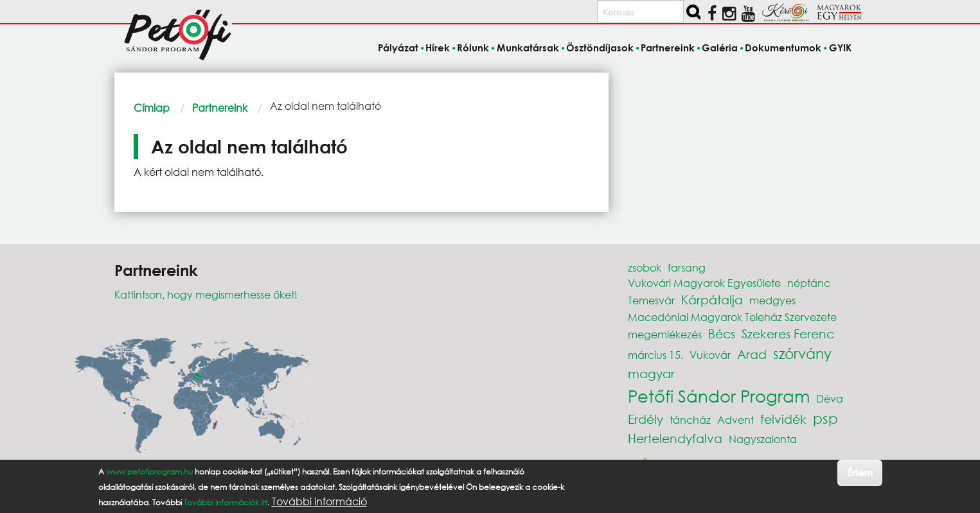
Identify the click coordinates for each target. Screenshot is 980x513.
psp (825, 418)
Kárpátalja (712, 300)
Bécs (722, 334)
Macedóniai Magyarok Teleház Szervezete (732, 317)
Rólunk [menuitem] (473, 48)
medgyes (772, 300)
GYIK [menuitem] (840, 48)
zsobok (645, 267)
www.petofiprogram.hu (149, 472)
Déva (830, 398)
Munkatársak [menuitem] (528, 48)
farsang (687, 267)
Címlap (152, 108)
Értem (860, 472)
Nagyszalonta (763, 439)
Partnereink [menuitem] (668, 48)
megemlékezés (665, 334)
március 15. (655, 355)
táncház (690, 420)
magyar (651, 373)
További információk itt (226, 502)
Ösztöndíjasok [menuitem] (600, 48)
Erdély (646, 419)
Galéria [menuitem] (720, 48)
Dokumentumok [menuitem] (783, 48)
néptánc (809, 283)
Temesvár (651, 300)
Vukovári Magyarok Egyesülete (704, 283)
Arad (752, 354)
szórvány (802, 353)
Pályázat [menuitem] (398, 48)
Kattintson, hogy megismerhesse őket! (206, 294)
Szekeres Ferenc (788, 334)
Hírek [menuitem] (438, 48)
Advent (735, 420)
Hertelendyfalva (675, 438)
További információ (319, 501)
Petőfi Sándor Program (719, 396)
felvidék (783, 419)
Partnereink (220, 108)
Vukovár (710, 355)
